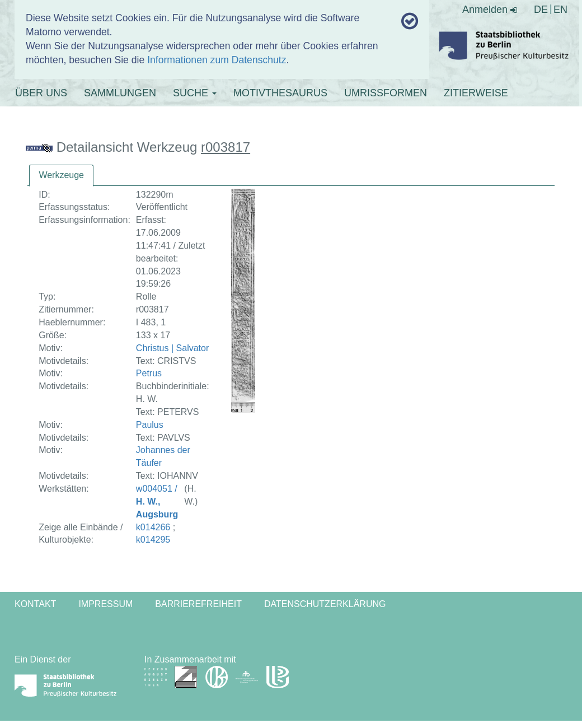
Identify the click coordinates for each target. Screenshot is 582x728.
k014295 (153, 540)
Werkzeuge (61, 175)
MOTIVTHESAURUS (280, 93)
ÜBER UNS (41, 93)
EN (560, 10)
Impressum (105, 604)
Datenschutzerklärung (325, 604)
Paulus (150, 425)
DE (541, 10)
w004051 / (157, 501)
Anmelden (490, 10)
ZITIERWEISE (476, 93)
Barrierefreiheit (198, 604)
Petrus (149, 373)
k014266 (153, 527)
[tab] (61, 176)
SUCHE (195, 93)
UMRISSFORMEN (386, 93)
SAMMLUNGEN (120, 93)
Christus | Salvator (172, 348)
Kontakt (35, 604)
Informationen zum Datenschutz (217, 60)
